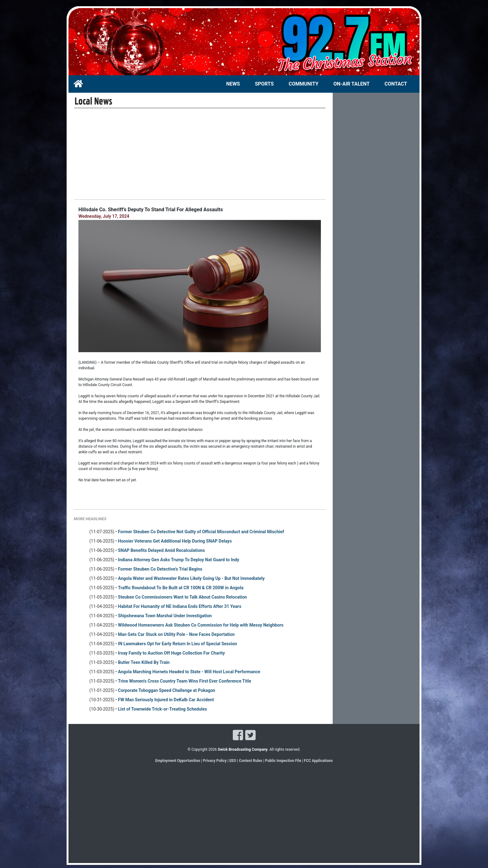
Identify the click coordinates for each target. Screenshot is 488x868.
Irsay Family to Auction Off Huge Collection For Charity (171, 653)
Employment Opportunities (178, 761)
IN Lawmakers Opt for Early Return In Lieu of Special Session (177, 644)
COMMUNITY (304, 84)
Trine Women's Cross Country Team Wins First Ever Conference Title (185, 681)
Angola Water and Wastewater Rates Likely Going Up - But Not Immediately (191, 578)
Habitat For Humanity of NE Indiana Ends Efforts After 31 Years (180, 606)
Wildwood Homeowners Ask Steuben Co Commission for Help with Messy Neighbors (201, 625)
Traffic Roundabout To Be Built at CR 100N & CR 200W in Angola (181, 588)
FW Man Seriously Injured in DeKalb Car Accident (166, 700)
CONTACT (396, 84)
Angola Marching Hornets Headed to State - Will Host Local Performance (189, 672)
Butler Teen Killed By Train (144, 662)
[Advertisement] (200, 154)
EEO (233, 761)
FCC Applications (319, 761)
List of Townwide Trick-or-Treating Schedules (162, 709)
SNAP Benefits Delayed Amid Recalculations (161, 550)
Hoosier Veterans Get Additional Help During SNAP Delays (175, 541)
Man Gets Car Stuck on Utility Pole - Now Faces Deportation (176, 634)
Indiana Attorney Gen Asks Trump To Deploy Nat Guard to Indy (178, 560)
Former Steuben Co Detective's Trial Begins (160, 569)
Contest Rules (251, 761)
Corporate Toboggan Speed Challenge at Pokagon (167, 690)
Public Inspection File (283, 761)
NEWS (233, 84)
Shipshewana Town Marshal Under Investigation (165, 616)
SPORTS (264, 84)
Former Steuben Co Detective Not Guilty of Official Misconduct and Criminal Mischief (201, 532)
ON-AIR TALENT (351, 84)
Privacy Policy (215, 761)
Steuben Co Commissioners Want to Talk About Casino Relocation (182, 597)
